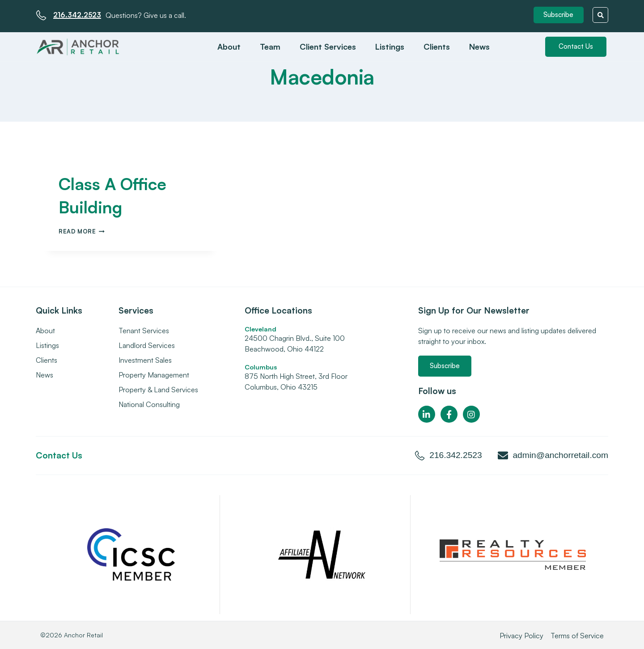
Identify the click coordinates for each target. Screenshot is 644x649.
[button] (559, 15)
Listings (390, 46)
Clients (437, 46)
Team (270, 46)
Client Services (328, 46)
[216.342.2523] (41, 15)
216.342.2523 (78, 14)
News (479, 46)
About (229, 46)
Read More (82, 231)
